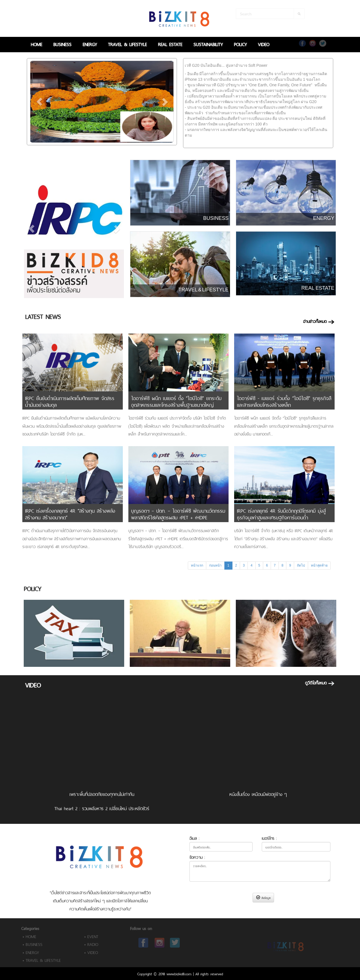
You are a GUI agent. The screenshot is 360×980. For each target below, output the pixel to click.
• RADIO (91, 944)
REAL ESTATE (170, 44)
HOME (36, 44)
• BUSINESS (33, 944)
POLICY (240, 44)
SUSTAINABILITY (208, 44)
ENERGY (90, 44)
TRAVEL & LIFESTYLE (127, 44)
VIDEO (264, 44)
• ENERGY (31, 952)
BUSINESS (62, 44)
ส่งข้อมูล (263, 897)
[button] (39, 102)
